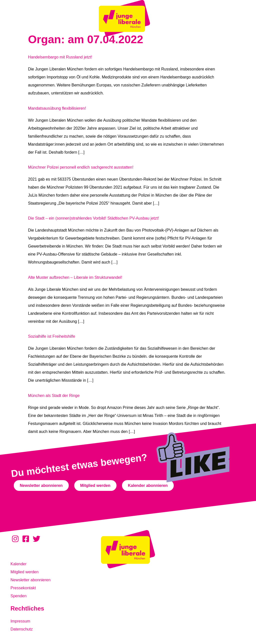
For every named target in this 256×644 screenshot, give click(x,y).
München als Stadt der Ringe (54, 396)
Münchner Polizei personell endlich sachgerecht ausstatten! (81, 167)
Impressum (20, 621)
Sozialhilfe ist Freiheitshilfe (52, 336)
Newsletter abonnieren (30, 580)
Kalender (18, 564)
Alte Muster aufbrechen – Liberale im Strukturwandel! (75, 277)
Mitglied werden (24, 572)
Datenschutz (22, 629)
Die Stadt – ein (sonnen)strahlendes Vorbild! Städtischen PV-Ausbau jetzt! (93, 218)
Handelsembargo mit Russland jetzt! (60, 57)
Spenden (18, 596)
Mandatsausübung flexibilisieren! (57, 108)
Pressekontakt (23, 588)
